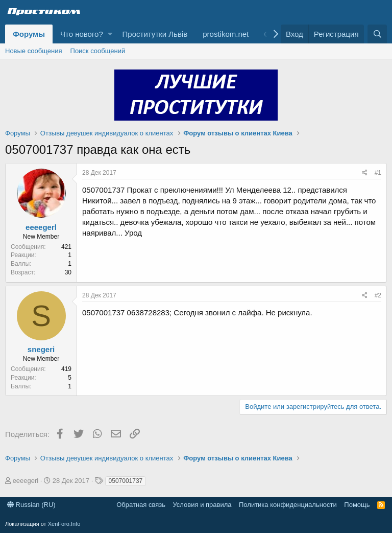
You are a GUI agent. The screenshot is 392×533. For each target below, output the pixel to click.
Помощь (357, 505)
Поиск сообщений (98, 51)
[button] (110, 34)
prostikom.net (226, 34)
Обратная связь (141, 505)
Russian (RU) (31, 505)
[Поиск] (377, 34)
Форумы (29, 34)
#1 (378, 173)
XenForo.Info (64, 524)
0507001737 (126, 481)
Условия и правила (202, 505)
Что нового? (82, 34)
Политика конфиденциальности (288, 505)
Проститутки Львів (155, 34)
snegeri (41, 349)
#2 (378, 295)
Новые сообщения (34, 51)
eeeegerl (41, 227)
